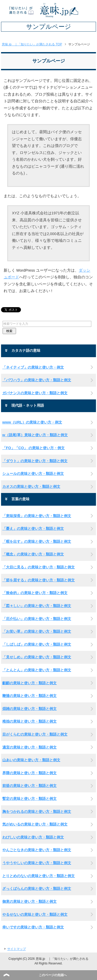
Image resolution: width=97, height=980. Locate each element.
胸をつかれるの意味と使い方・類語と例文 (37, 812)
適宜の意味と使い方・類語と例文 (29, 747)
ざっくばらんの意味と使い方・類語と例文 (37, 889)
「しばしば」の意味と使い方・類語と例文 (37, 644)
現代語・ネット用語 (28, 406)
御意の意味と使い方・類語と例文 (29, 901)
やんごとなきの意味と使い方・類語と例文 (37, 850)
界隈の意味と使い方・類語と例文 (29, 773)
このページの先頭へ (53, 975)
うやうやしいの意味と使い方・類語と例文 (37, 863)
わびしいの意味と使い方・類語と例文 (33, 837)
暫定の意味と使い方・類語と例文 (29, 799)
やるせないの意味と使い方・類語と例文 (35, 914)
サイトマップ (17, 949)
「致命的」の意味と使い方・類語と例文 (35, 593)
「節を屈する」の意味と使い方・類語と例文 (39, 580)
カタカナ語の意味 (26, 351)
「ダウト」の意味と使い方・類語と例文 (35, 461)
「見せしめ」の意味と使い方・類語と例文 (37, 657)
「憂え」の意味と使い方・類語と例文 (33, 528)
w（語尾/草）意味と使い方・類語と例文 (35, 435)
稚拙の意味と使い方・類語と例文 (29, 721)
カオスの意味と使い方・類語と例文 (31, 487)
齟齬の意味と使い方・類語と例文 (29, 683)
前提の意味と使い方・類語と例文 (29, 786)
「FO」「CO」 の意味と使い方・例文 (34, 448)
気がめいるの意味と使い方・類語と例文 (35, 824)
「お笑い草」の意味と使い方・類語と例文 (37, 631)
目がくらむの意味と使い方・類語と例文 (35, 734)
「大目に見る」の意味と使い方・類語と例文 (39, 567)
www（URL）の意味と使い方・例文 (32, 422)
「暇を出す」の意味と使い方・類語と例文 (37, 541)
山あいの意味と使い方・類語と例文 (31, 760)
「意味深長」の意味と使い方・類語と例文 (37, 516)
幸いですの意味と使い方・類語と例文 (33, 927)
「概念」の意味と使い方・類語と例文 (33, 554)
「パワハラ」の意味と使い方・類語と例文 (37, 380)
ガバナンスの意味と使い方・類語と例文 (35, 393)
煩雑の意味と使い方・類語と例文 (29, 709)
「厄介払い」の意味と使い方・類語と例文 (37, 619)
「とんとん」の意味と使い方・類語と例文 (37, 670)
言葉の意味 (20, 499)
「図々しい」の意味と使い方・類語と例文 (37, 606)
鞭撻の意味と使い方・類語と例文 (29, 696)
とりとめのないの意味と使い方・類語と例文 (39, 876)
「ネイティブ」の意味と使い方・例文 (33, 367)
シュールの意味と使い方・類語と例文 (33, 474)
